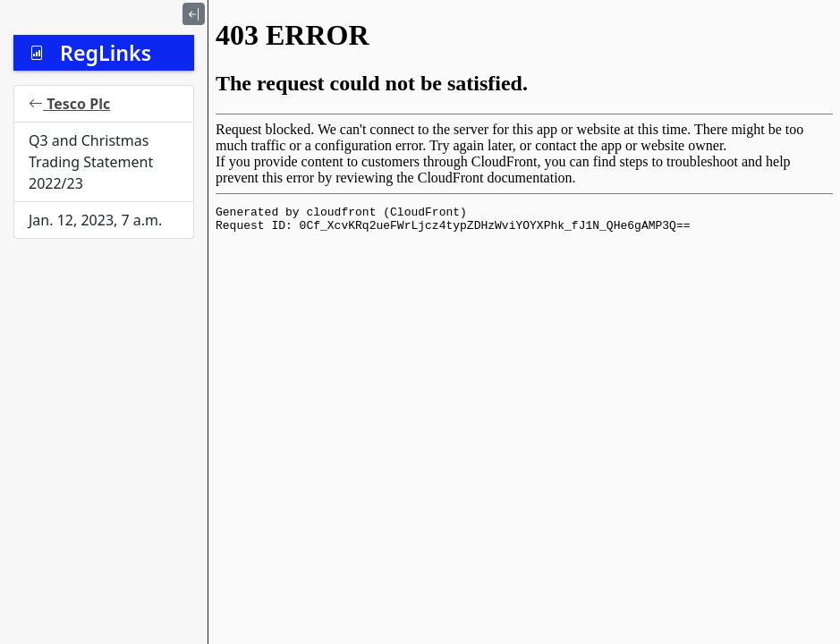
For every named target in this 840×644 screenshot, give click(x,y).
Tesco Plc (69, 104)
